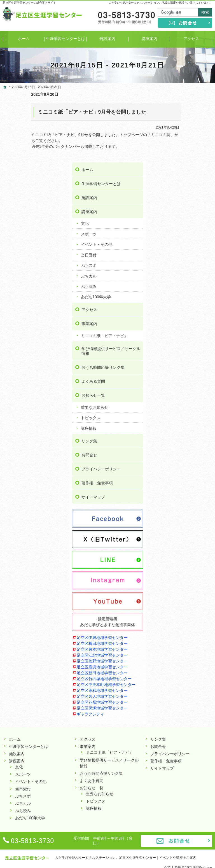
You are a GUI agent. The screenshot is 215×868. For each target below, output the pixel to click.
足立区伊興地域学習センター (187, 560)
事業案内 (178, 253)
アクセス (178, 239)
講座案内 (178, 141)
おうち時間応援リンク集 (190, 304)
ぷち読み (178, 216)
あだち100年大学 (185, 226)
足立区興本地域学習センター (187, 584)
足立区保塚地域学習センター (187, 701)
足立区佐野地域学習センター (187, 607)
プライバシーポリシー (190, 408)
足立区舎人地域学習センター (187, 678)
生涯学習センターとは (190, 113)
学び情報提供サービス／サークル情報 (190, 285)
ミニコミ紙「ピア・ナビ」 (190, 267)
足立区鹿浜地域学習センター (187, 619)
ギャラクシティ (179, 710)
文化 (174, 153)
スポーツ (178, 163)
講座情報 (178, 367)
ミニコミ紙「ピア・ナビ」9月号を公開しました (64, 112)
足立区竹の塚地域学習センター (187, 642)
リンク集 (178, 380)
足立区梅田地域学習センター (187, 572)
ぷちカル (178, 205)
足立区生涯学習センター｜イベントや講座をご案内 (158, 855)
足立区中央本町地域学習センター (187, 654)
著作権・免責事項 (186, 422)
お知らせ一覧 (182, 334)
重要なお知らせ (184, 346)
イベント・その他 (186, 174)
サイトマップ (182, 436)
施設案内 (178, 127)
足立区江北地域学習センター (187, 595)
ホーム (176, 99)
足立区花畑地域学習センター (187, 690)
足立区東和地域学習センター (187, 666)
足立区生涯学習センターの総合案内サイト (29, 3)
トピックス (180, 357)
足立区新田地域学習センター (187, 631)
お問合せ (178, 394)
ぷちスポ (178, 195)
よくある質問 (182, 320)
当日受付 (178, 184)
